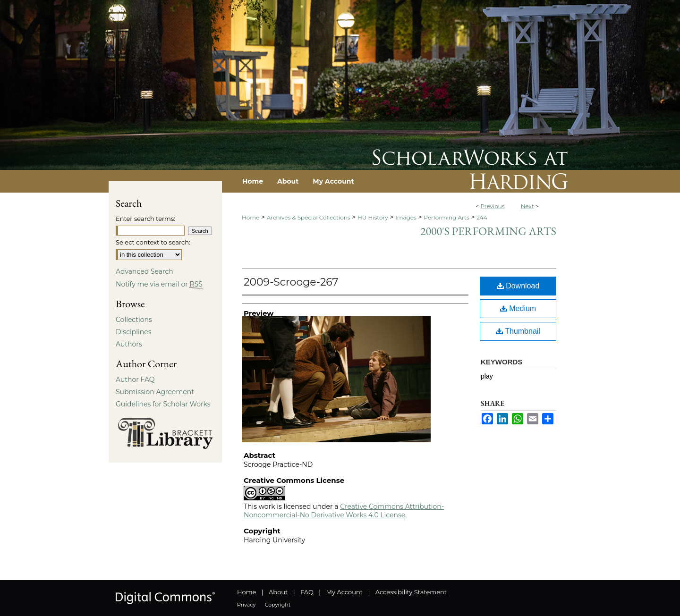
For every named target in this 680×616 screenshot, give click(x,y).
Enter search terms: (145, 219)
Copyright (278, 605)
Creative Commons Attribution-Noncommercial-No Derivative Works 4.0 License (344, 511)
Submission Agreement (155, 392)
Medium (518, 308)
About (278, 592)
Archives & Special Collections (309, 217)
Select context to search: (153, 242)
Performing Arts (446, 217)
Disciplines (133, 332)
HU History (373, 217)
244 (482, 217)
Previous (492, 206)
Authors (129, 344)
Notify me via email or (159, 284)
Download (518, 286)
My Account (344, 592)
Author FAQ (135, 380)
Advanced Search (144, 271)
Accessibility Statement (411, 592)
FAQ (307, 592)
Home (251, 217)
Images (406, 217)
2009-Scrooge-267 (291, 282)
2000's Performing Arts (488, 231)
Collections (134, 320)
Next (527, 206)
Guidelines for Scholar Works (163, 404)
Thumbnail (518, 331)
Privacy (246, 605)
